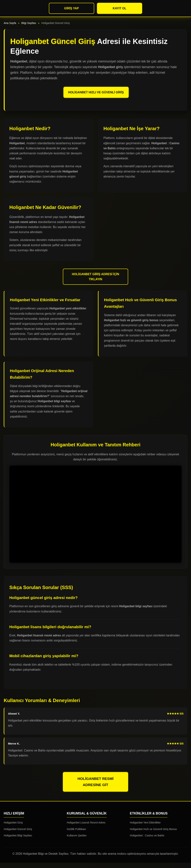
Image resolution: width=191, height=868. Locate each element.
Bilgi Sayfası (29, 23)
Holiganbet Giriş (13, 828)
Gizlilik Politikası (76, 834)
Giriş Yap (72, 8)
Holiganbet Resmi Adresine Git (96, 787)
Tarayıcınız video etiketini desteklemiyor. (95, 519)
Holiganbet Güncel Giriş (18, 834)
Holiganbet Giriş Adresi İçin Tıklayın (96, 282)
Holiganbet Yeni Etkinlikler (145, 828)
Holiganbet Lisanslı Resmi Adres (86, 828)
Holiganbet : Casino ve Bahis (147, 841)
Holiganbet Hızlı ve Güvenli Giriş (96, 95)
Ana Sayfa (10, 23)
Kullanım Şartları (77, 841)
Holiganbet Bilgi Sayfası (18, 841)
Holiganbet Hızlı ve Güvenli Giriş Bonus (153, 834)
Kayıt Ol (119, 8)
